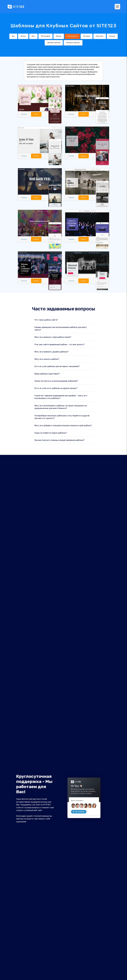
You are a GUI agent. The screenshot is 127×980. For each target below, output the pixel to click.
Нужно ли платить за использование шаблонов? (56, 381)
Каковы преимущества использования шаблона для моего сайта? (61, 328)
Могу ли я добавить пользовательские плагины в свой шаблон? (63, 425)
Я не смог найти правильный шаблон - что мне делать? (59, 344)
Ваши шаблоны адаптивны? (47, 373)
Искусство (100, 36)
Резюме (112, 36)
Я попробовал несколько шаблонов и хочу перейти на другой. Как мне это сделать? (62, 417)
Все (13, 36)
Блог (33, 36)
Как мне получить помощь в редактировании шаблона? (59, 440)
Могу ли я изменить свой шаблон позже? (53, 337)
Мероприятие (72, 36)
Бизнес (23, 36)
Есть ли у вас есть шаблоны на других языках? (56, 388)
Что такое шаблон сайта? (46, 320)
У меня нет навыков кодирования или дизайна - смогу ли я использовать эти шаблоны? (61, 397)
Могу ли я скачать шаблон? (47, 359)
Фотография (45, 36)
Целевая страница (54, 43)
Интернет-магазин (73, 43)
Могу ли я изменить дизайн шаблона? (51, 352)
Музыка (59, 36)
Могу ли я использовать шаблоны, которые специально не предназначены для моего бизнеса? (61, 407)
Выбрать (36, 114)
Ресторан (87, 36)
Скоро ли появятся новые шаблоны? (51, 433)
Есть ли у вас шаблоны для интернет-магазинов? (57, 366)
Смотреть (24, 114)
